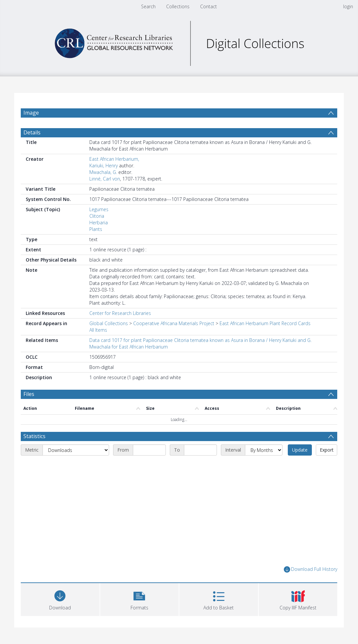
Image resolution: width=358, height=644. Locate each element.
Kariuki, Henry (104, 166)
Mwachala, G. (103, 172)
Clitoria (97, 216)
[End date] (200, 450)
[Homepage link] (179, 42)
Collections (178, 6)
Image (31, 113)
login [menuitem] (348, 6)
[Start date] (149, 450)
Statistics (34, 436)
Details (32, 132)
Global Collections (109, 323)
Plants (96, 229)
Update (300, 450)
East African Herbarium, (114, 159)
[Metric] (76, 450)
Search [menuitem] (148, 6)
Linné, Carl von (105, 179)
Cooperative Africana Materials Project (174, 323)
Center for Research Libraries (120, 313)
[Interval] (264, 450)
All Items (98, 330)
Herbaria (99, 223)
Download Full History (311, 569)
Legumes (99, 209)
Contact (209, 6)
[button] (140, 599)
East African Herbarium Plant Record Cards (265, 323)
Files (29, 394)
